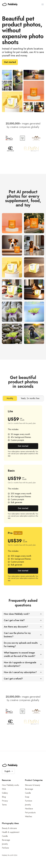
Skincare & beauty (33, 785)
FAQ (4, 789)
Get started (10, 62)
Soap (27, 797)
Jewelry (28, 805)
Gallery (5, 793)
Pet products (30, 813)
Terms (4, 805)
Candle (28, 793)
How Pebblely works (10, 785)
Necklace (29, 809)
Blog (4, 797)
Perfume (5, 848)
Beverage (29, 789)
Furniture (29, 801)
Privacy (5, 801)
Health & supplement (11, 832)
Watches (29, 816)
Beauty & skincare (9, 828)
